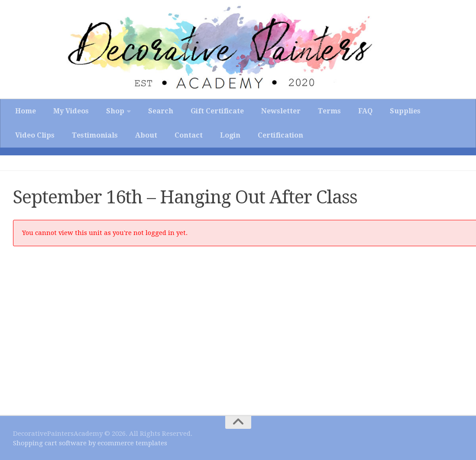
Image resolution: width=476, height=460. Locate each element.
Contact (189, 135)
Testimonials (95, 135)
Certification (280, 135)
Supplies (405, 111)
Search (161, 111)
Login (230, 135)
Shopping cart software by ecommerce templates (90, 443)
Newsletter (281, 111)
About (146, 135)
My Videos (71, 111)
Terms (329, 111)
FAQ (365, 111)
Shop (115, 111)
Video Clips (35, 135)
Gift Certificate (217, 111)
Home (26, 111)
